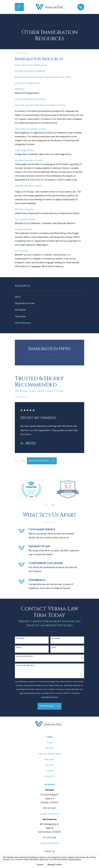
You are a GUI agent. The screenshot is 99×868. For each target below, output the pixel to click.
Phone (19, 648)
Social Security (21, 251)
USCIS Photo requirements (27, 84)
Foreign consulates (24, 230)
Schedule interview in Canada (28, 161)
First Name (20, 639)
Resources (49, 760)
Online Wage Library (24, 151)
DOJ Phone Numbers (25, 210)
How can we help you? (25, 666)
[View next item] (23, 461)
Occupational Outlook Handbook (30, 71)
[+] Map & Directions (50, 814)
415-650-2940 (49, 838)
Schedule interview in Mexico (28, 186)
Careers (49, 771)
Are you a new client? (25, 657)
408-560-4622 (49, 809)
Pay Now (50, 766)
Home (49, 743)
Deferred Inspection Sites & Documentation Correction (41, 105)
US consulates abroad (25, 220)
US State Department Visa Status (30, 99)
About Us (50, 749)
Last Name (56, 639)
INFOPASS (20, 89)
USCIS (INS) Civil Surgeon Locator (30, 129)
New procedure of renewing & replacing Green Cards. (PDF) (43, 77)
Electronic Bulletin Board (50, 755)
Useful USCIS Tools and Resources (31, 65)
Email (54, 648)
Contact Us (50, 777)
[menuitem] (49, 297)
